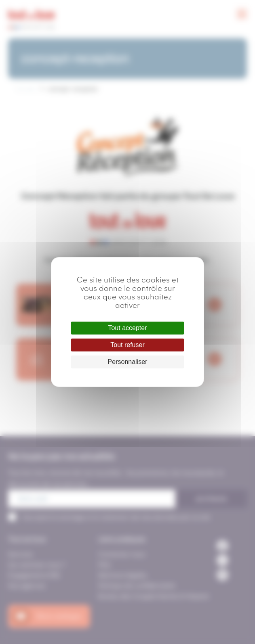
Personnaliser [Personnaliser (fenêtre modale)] (128, 362)
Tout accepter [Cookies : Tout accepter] (127, 328)
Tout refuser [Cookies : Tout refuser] (127, 345)
